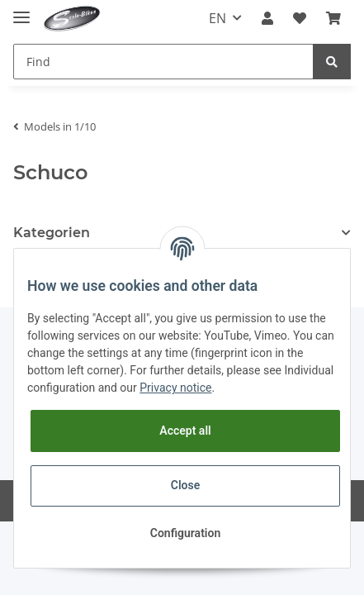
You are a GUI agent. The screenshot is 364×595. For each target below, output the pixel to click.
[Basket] (333, 18)
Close (185, 485)
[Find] (163, 62)
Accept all (185, 431)
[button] (267, 18)
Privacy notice (175, 388)
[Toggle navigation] (21, 10)
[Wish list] (300, 18)
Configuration (185, 533)
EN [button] (217, 18)
